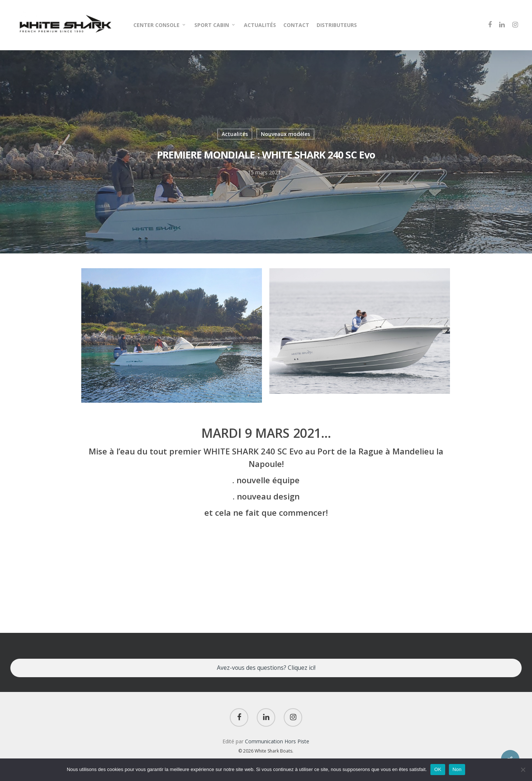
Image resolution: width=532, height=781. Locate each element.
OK (438, 769)
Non (457, 769)
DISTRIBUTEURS (337, 25)
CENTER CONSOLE (160, 25)
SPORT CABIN (215, 25)
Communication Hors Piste (277, 741)
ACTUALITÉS (260, 25)
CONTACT (296, 25)
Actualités (235, 134)
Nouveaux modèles (285, 134)
